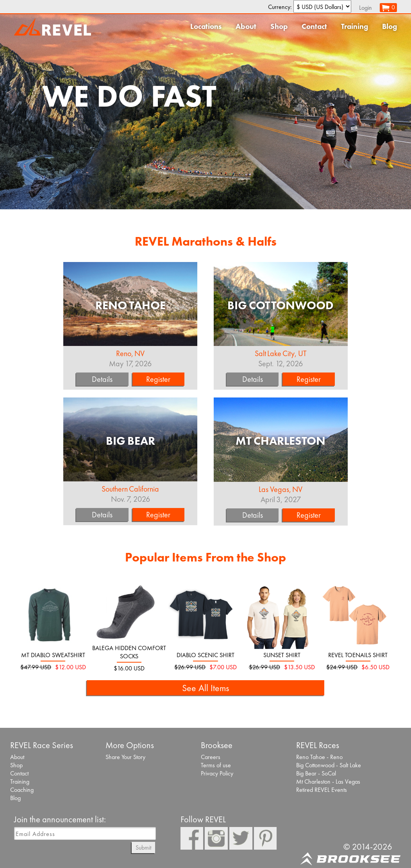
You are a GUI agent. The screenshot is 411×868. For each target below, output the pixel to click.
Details (102, 379)
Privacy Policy (217, 773)
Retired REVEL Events (322, 790)
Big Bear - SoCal (316, 773)
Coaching (22, 790)
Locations (206, 26)
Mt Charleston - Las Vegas (328, 782)
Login (365, 8)
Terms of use (216, 765)
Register (158, 379)
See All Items (205, 688)
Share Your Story (125, 757)
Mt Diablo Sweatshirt (53, 655)
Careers (211, 757)
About (246, 26)
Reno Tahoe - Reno (319, 757)
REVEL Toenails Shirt (358, 655)
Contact (314, 26)
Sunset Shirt (282, 655)
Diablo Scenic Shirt (205, 655)
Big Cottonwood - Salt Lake (329, 765)
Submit (143, 848)
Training (355, 26)
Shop (279, 26)
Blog (390, 26)
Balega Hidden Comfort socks (129, 652)
